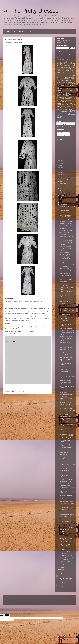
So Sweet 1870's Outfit (65, 542)
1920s (68, 72)
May (61, 195)
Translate (67, 126)
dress (22, 334)
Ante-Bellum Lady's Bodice (67, 438)
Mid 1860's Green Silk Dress (67, 330)
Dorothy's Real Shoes (65, 224)
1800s (71, 62)
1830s (71, 64)
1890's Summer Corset (66, 336)
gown (63, 94)
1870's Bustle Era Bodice (66, 473)
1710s (58, 60)
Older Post (47, 388)
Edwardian (27, 334)
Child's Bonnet (63, 228)
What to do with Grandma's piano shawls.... (67, 234)
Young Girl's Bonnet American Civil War (65, 258)
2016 (60, 170)
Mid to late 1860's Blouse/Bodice (64, 321)
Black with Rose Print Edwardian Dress (65, 485)
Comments (61, 135)
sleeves (68, 106)
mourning (59, 99)
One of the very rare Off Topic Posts (66, 395)
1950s (69, 74)
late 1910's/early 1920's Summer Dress (66, 210)
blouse (65, 84)
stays (63, 108)
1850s (65, 65)
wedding (73, 113)
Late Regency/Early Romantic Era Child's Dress (66, 351)
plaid (71, 102)
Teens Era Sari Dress (65, 369)
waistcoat (64, 113)
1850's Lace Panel (64, 536)
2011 (60, 570)
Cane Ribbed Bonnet (65, 301)
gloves (58, 94)
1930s (58, 74)
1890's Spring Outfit (65, 255)
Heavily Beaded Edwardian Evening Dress (67, 360)
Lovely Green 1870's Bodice (67, 311)
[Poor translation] (7, 615)
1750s (72, 60)
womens (32, 334)
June (61, 193)
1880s (73, 67)
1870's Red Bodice (64, 468)
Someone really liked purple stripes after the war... (67, 216)
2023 (60, 163)
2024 (60, 161)
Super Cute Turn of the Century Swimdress (65, 314)
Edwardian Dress (64, 253)
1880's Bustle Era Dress (66, 367)
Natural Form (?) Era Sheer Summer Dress (67, 237)
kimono (72, 96)
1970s (60, 76)
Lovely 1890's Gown (65, 562)
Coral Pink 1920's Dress (66, 357)
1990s (66, 76)
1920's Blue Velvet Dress (66, 306)
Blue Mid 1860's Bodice (66, 328)
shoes (73, 105)
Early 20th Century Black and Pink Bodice (66, 285)
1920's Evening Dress (65, 372)
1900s (68, 71)
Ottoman (63, 100)
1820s (64, 64)
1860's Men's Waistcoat (66, 240)
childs (73, 86)
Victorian (65, 111)
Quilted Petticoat (64, 452)
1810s (58, 64)
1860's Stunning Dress (65, 448)
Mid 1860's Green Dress (66, 479)
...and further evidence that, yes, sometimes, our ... (67, 266)
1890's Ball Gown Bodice (66, 507)
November (63, 181)
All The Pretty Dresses (31, 11)
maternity (64, 97)
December (63, 179)
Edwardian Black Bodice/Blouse (64, 318)
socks (58, 108)
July (61, 191)
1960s (73, 74)
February (62, 202)
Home (7, 31)
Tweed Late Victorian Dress (67, 514)
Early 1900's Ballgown (65, 219)
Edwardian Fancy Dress (66, 347)
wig (62, 115)
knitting (58, 97)
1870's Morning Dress (65, 521)
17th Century (65, 63)
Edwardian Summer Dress (66, 247)
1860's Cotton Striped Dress (67, 519)
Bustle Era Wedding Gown (66, 450)
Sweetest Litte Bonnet (65, 414)
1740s (67, 60)
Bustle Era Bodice (64, 471)
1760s (58, 61)
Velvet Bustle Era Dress (66, 556)
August (62, 188)
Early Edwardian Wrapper (66, 501)
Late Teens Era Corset (65, 380)
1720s (62, 60)
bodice (73, 84)
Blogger (46, 601)
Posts (60, 133)
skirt (60, 106)
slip (72, 106)
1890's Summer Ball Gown (67, 527)
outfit (70, 100)
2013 (60, 177)
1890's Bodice (63, 308)
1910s (10, 334)
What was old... (64, 299)
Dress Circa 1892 (64, 392)
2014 (60, 175)
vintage (58, 113)
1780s (70, 61)
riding (66, 103)
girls (70, 93)
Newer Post (9, 388)
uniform (72, 109)
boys (62, 86)
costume (62, 89)
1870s (63, 67)
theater (58, 109)
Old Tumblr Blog (19, 31)
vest (57, 111)
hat (74, 94)
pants (58, 102)
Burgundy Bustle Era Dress (67, 355)
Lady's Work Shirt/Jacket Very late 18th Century (66, 435)
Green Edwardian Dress (66, 408)
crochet (71, 89)
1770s (64, 61)
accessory (65, 82)
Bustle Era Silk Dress (65, 517)
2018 (60, 165)
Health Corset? (63, 282)
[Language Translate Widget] (66, 124)
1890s (64, 69)
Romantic (59, 105)
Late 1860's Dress (64, 510)
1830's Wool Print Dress (66, 481)
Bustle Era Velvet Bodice (66, 279)
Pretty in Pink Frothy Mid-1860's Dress (66, 545)
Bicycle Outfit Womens (65, 499)
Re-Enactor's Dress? (65, 269)
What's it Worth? (64, 455)
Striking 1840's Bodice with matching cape (67, 559)
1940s (64, 74)
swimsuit (70, 108)
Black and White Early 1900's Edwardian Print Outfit (66, 418)
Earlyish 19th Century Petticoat (65, 530)
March (62, 200)
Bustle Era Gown (64, 533)
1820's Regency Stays (65, 402)
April (61, 198)
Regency (59, 103)
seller (12, 298)
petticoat (64, 102)
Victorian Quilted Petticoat (66, 226)
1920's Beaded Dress (65, 213)
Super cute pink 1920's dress (67, 207)
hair (70, 94)
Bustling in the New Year (66, 564)
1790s (58, 62)
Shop (31, 31)
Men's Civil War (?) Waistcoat (64, 476)
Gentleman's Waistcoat (66, 221)
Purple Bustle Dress (65, 273)
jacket (65, 96)
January (62, 205)
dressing (70, 91)
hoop (60, 96)
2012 (60, 568)
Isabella (61, 576)
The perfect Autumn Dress (66, 271)
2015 (60, 172)
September (63, 186)
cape (67, 86)
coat (67, 87)
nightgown (68, 99)
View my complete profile (63, 590)
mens (71, 97)
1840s (58, 65)
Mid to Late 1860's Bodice (66, 231)
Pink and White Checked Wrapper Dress (66, 405)
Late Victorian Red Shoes (66, 345)
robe (71, 103)
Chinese (61, 87)
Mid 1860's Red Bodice (66, 304)
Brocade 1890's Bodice (66, 512)
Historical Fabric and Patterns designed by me (64, 41)
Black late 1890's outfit (65, 422)
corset (73, 87)
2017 (60, 168)
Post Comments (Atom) (18, 392)
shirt (67, 105)
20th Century (16, 334)
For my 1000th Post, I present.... (65, 462)
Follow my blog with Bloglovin (64, 54)
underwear (64, 109)
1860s (73, 65)
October (62, 184)
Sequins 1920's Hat (65, 343)
